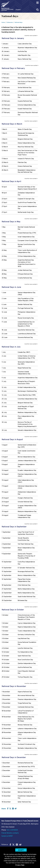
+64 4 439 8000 (12, 830)
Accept (21, 850)
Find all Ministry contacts (10, 833)
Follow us (11, 845)
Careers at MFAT (7, 836)
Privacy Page (20, 865)
